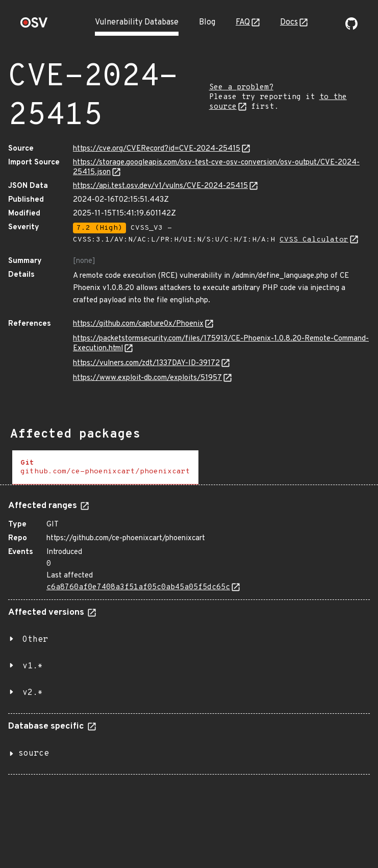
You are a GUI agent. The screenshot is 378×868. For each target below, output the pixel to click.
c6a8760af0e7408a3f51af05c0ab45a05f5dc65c (138, 587)
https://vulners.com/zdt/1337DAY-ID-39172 (146, 363)
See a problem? (241, 88)
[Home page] (34, 26)
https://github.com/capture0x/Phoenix (138, 324)
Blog (207, 22)
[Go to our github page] (351, 28)
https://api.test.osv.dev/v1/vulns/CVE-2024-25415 (160, 186)
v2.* (33, 693)
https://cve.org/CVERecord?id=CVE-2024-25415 (157, 149)
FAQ (243, 22)
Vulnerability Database (137, 22)
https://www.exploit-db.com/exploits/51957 (147, 378)
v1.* (33, 666)
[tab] (105, 467)
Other (35, 640)
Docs (289, 22)
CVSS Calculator (314, 240)
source (34, 754)
